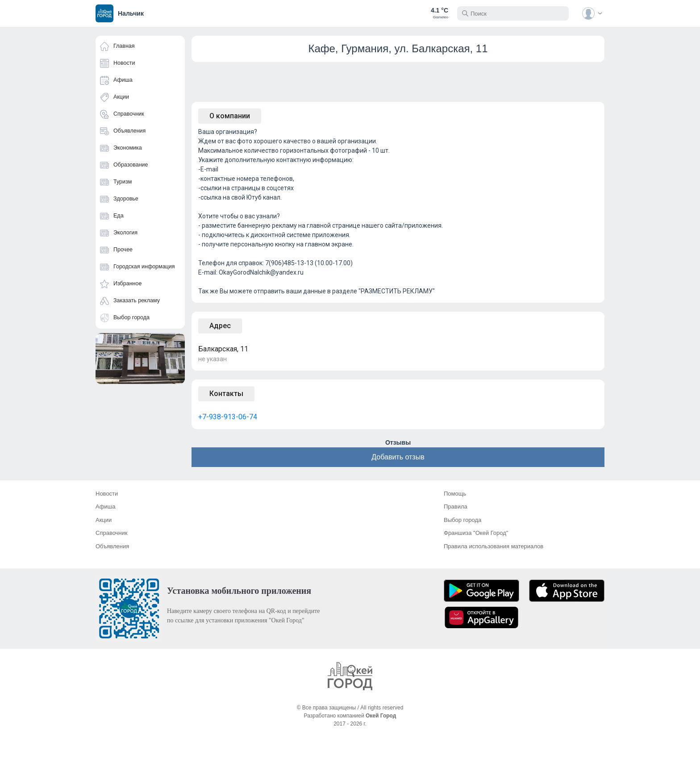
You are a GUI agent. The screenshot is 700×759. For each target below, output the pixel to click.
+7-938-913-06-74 (228, 417)
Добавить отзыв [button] (398, 457)
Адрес (220, 326)
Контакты (226, 394)
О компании (230, 116)
